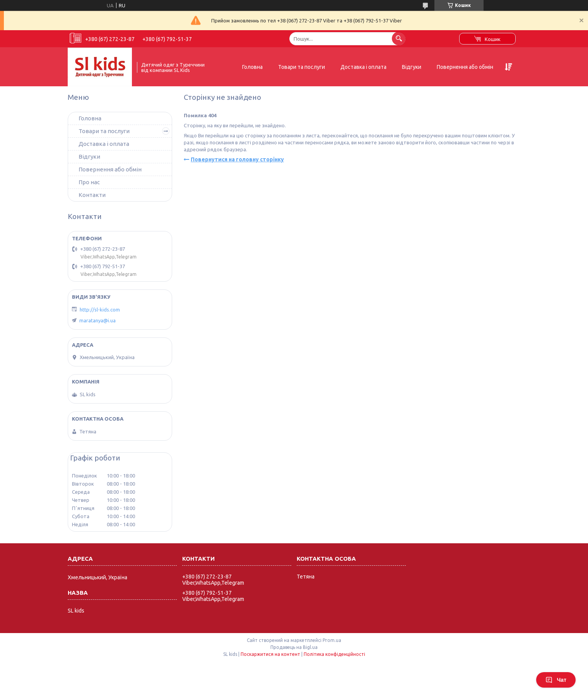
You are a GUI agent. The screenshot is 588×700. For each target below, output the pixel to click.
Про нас (89, 182)
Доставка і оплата (363, 67)
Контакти (92, 195)
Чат (556, 680)
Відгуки (412, 67)
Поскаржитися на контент (270, 654)
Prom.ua (332, 640)
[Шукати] (399, 39)
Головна (252, 67)
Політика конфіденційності (334, 654)
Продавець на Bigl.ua (294, 647)
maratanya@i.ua (97, 320)
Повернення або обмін (465, 67)
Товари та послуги (302, 67)
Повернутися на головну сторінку (237, 159)
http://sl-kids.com (100, 310)
